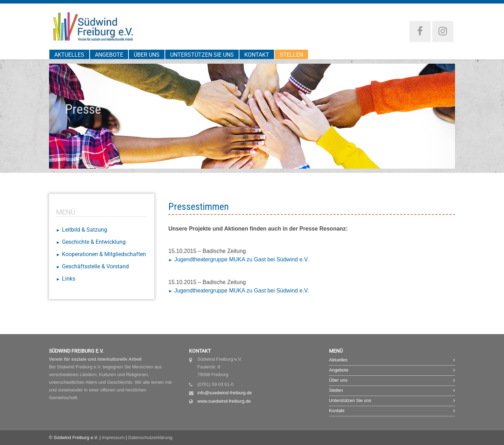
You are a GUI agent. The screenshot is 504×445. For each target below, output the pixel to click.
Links (69, 279)
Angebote (109, 55)
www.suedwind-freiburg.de (224, 401)
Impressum (113, 437)
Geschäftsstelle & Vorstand (95, 266)
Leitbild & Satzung (85, 230)
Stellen (291, 55)
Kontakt (257, 55)
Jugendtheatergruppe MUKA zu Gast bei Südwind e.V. (242, 259)
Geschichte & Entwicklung (94, 242)
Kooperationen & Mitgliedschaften (104, 254)
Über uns (147, 55)
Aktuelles (69, 55)
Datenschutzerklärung (150, 437)
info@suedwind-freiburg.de (225, 393)
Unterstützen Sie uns (202, 55)
